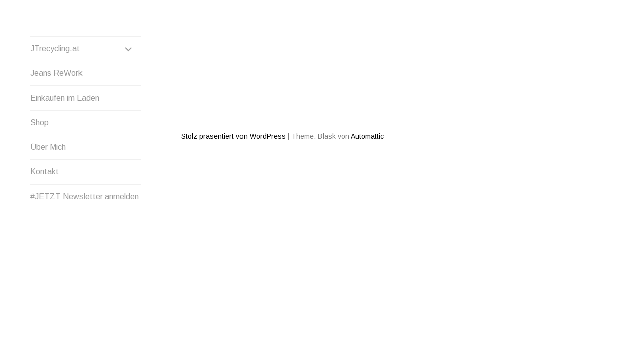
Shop (39, 122)
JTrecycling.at (55, 49)
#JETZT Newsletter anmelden (85, 196)
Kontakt (45, 172)
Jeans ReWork (56, 73)
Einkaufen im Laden (65, 98)
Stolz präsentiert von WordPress (233, 100)
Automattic (367, 100)
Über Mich (48, 147)
